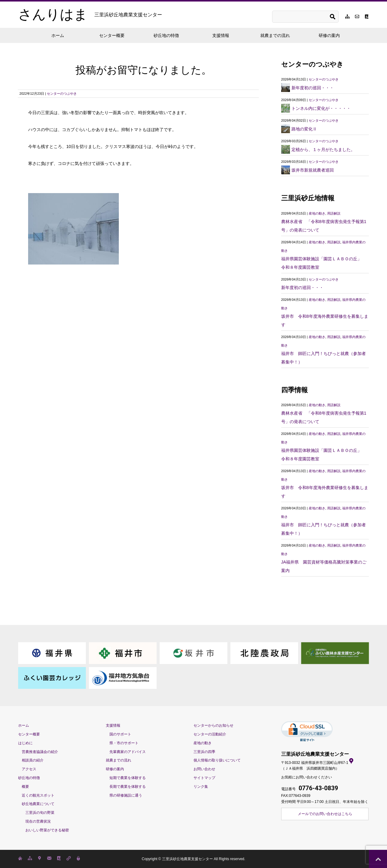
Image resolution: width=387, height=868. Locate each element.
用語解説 (334, 213)
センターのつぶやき (62, 94)
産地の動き (317, 213)
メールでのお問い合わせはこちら (325, 814)
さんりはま (90, 15)
